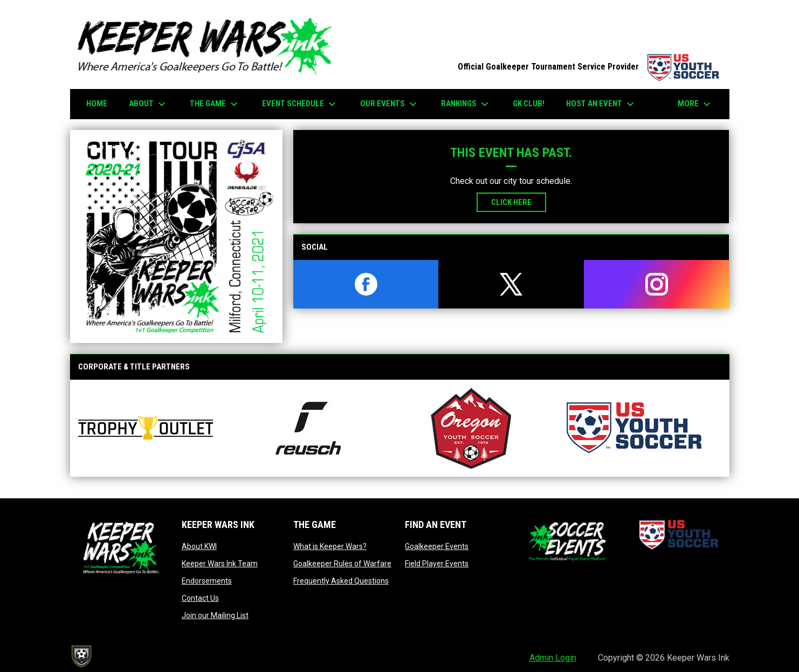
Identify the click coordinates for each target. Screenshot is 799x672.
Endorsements (207, 581)
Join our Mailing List (215, 615)
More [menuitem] (695, 104)
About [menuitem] (149, 104)
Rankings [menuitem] (466, 104)
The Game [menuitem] (215, 104)
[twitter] (511, 284)
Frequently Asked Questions (341, 581)
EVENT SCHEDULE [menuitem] (300, 104)
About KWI (199, 546)
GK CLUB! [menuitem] (529, 104)
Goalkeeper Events (437, 546)
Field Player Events (437, 564)
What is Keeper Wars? (330, 546)
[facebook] (366, 284)
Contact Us (200, 598)
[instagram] (657, 284)
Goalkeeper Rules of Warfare (342, 564)
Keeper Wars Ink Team (220, 564)
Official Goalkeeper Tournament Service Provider (588, 67)
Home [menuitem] (97, 104)
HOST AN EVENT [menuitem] (601, 104)
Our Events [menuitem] (390, 104)
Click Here (511, 202)
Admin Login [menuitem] (553, 658)
